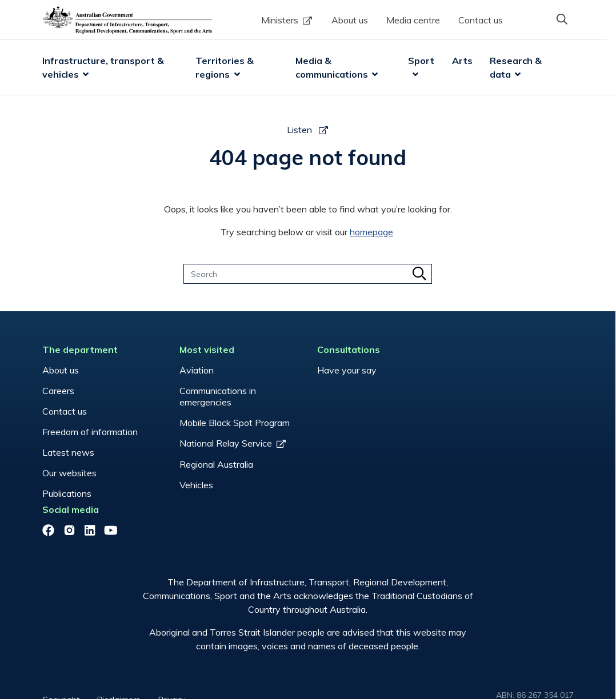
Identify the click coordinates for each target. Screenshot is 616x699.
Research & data (517, 67)
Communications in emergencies (218, 396)
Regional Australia (216, 464)
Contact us (481, 20)
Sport (422, 61)
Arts (462, 61)
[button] (562, 19)
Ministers (280, 20)
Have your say (346, 370)
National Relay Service (226, 443)
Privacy (172, 656)
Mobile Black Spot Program (235, 423)
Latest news (68, 452)
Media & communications (332, 67)
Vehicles (196, 485)
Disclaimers (119, 656)
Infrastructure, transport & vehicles (104, 67)
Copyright (61, 656)
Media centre (413, 20)
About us (350, 20)
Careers (58, 391)
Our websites (69, 473)
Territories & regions (226, 67)
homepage (372, 232)
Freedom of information (90, 432)
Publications (67, 493)
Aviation (197, 370)
